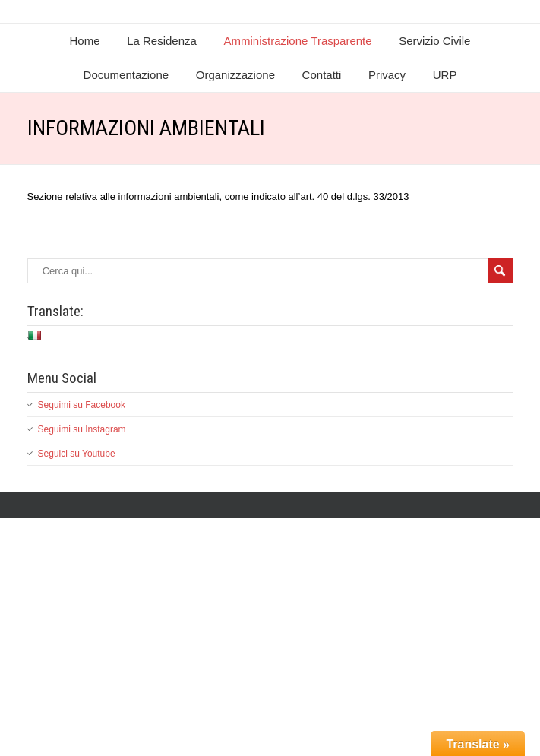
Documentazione (126, 75)
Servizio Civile (434, 41)
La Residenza (162, 41)
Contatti (322, 75)
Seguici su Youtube (77, 454)
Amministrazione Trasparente (298, 41)
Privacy (387, 75)
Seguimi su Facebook (82, 405)
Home (85, 41)
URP (445, 75)
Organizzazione (235, 75)
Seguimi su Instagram (82, 429)
